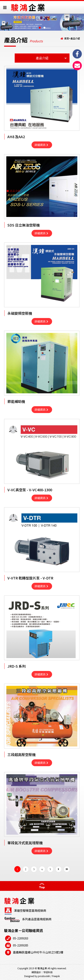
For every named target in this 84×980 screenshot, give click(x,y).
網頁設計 (36, 972)
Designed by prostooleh (37, 976)
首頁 (67, 38)
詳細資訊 (41, 145)
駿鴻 (28, 7)
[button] (40, 28)
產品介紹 (75, 38)
